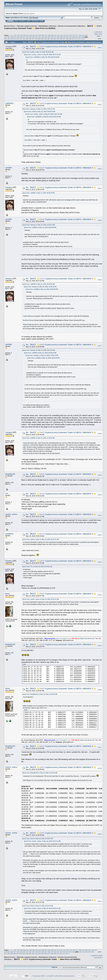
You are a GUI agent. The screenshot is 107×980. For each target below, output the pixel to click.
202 (31, 35)
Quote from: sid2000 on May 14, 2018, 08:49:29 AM (38, 284)
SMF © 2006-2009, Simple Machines (62, 976)
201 (28, 35)
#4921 (100, 48)
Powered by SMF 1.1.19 (41, 976)
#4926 (100, 280)
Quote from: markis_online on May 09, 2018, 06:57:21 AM (42, 55)
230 (33, 37)
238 (58, 37)
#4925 (100, 221)
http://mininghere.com (63, 638)
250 (12, 39)
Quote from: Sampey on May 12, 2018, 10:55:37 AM (39, 109)
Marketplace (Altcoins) (48, 26)
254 (24, 39)
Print (100, 39)
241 (67, 37)
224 (15, 37)
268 (67, 39)
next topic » (99, 35)
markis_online (11, 514)
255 (27, 39)
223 (12, 37)
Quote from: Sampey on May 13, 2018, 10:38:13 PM (39, 225)
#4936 (100, 690)
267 (64, 39)
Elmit (7, 594)
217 (77, 35)
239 (61, 37)
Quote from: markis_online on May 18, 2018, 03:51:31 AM (41, 539)
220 (86, 35)
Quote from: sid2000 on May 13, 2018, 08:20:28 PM (38, 193)
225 (18, 37)
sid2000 (9, 168)
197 (15, 35)
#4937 (100, 747)
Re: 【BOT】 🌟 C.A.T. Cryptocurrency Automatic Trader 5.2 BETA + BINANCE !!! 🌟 (61, 46)
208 (49, 35)
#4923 (100, 169)
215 (71, 35)
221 (5, 37)
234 (46, 37)
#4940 (100, 901)
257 (33, 39)
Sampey (9, 46)
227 (24, 37)
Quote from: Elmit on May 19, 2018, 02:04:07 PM (38, 839)
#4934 (100, 595)
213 (65, 35)
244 (76, 37)
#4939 (100, 834)
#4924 (100, 189)
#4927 (100, 346)
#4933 (100, 562)
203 (34, 35)
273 (83, 39)
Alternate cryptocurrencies (27, 26)
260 (42, 39)
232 (39, 37)
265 (58, 39)
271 (76, 39)
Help (16, 21)
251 (15, 39)
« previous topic (98, 33)
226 (21, 37)
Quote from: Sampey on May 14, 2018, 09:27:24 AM (39, 350)
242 (70, 37)
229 (30, 37)
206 (43, 35)
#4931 (100, 516)
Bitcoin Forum (9, 26)
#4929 (100, 475)
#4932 (100, 535)
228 (27, 37)
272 (79, 39)
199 (21, 35)
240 (64, 37)
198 (18, 35)
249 (9, 39)
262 (49, 39)
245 (79, 37)
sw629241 (9, 103)
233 (42, 37)
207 (46, 35)
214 (68, 35)
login (25, 13)
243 (73, 37)
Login (28, 21)
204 (37, 35)
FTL (7, 494)
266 (61, 39)
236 (52, 37)
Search (22, 21)
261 (46, 39)
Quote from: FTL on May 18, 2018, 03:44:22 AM (37, 567)
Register (35, 21)
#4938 (100, 768)
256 (30, 39)
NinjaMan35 (10, 474)
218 (80, 35)
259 (39, 39)
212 (62, 35)
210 (55, 35)
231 (36, 37)
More (41, 21)
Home (10, 21)
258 (36, 39)
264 (55, 39)
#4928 (100, 434)
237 (55, 37)
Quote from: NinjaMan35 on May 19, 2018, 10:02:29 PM (40, 694)
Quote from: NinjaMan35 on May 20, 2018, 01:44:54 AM (40, 773)
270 (73, 39)
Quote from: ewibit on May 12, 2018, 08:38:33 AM (38, 52)
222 (9, 37)
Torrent (35, 18)
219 (83, 35)
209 (52, 35)
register (32, 13)
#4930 (100, 495)
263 (52, 39)
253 (21, 39)
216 (74, 35)
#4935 (100, 646)
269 (70, 39)
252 (18, 39)
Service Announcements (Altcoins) (71, 26)
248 (5, 39)
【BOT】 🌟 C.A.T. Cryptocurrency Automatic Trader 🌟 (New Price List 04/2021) (47, 959)
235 (49, 37)
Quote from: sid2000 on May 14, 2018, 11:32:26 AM (38, 438)
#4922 (100, 105)
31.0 (31, 18)
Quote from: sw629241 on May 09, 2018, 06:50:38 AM (42, 57)
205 (40, 35)
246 (83, 37)
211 (58, 35)
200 (24, 35)
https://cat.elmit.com (87, 638)
